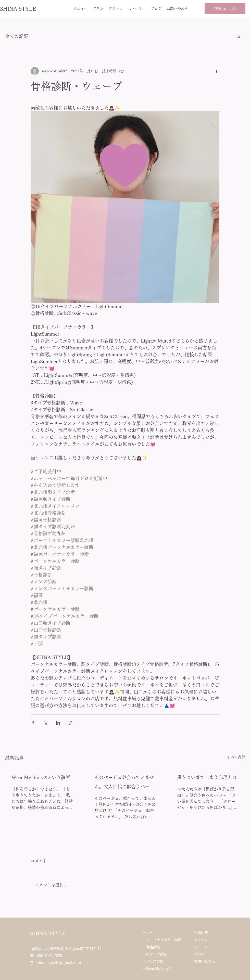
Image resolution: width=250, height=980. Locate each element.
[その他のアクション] (216, 71)
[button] (238, 36)
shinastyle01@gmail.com (56, 962)
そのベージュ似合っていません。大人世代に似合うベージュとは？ (124, 783)
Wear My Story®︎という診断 (41, 777)
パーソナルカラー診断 (164, 940)
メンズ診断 (155, 961)
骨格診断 (153, 947)
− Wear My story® (157, 968)
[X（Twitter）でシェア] (46, 723)
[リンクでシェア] (71, 723)
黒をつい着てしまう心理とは (207, 777)
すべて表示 (236, 757)
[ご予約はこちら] (225, 9)
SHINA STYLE (18, 9)
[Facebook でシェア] (33, 723)
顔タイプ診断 (157, 954)
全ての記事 (17, 36)
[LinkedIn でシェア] (58, 723)
